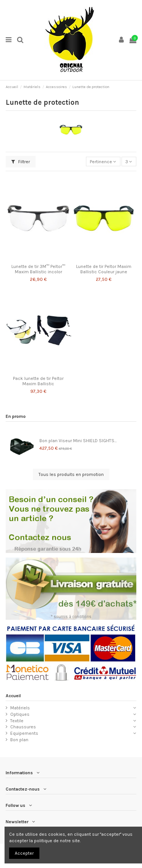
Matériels (20, 708)
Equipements (24, 733)
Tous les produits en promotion (71, 474)
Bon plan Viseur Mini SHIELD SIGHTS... (78, 441)
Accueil (13, 696)
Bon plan (19, 740)
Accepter (24, 853)
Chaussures (23, 727)
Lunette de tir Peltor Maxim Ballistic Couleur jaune (104, 269)
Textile (17, 721)
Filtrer (21, 162)
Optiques (20, 714)
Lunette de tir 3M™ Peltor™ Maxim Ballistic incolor (38, 269)
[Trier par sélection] (103, 161)
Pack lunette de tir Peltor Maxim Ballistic (38, 381)
